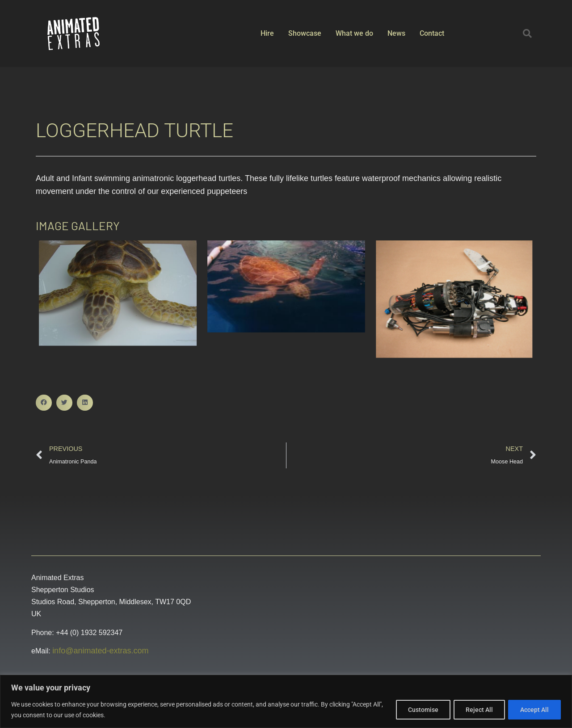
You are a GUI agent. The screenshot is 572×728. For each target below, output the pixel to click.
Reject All (476, 710)
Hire (267, 33)
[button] (527, 34)
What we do (354, 33)
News (396, 33)
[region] (286, 701)
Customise (418, 710)
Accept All (534, 710)
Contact (432, 33)
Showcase (305, 33)
